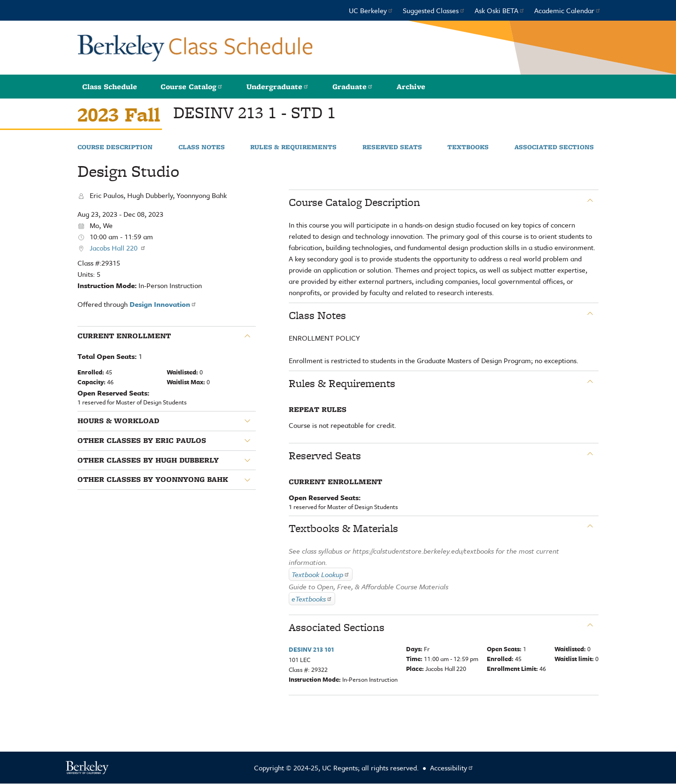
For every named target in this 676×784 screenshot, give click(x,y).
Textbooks (468, 147)
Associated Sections (554, 147)
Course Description (115, 147)
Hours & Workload (118, 421)
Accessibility (452, 768)
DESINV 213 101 (311, 649)
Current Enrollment (124, 336)
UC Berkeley (371, 10)
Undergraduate (278, 87)
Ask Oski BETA (500, 10)
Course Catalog (192, 87)
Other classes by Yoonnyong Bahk (153, 480)
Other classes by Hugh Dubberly (148, 460)
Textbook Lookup (321, 574)
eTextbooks (312, 599)
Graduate (353, 87)
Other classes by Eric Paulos (142, 441)
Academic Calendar (568, 10)
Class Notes (202, 147)
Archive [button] (411, 87)
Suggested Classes (434, 10)
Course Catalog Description (354, 202)
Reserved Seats (392, 147)
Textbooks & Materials (343, 528)
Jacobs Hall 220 (118, 248)
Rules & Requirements (293, 147)
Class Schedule (110, 87)
